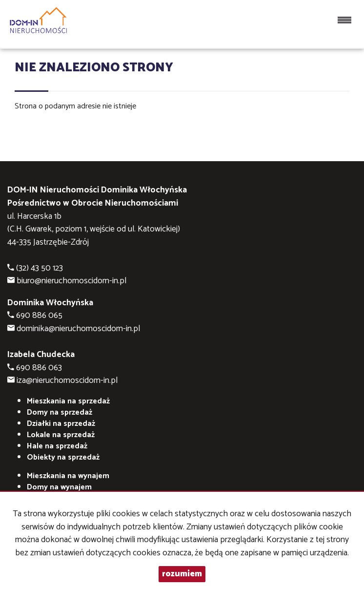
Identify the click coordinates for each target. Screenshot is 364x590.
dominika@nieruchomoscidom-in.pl (78, 329)
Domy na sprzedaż (60, 412)
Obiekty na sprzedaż (63, 457)
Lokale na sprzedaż (61, 435)
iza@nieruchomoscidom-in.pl (67, 381)
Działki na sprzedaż (61, 424)
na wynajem (68, 476)
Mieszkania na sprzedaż (68, 401)
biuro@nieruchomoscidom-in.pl (71, 281)
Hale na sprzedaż (57, 446)
